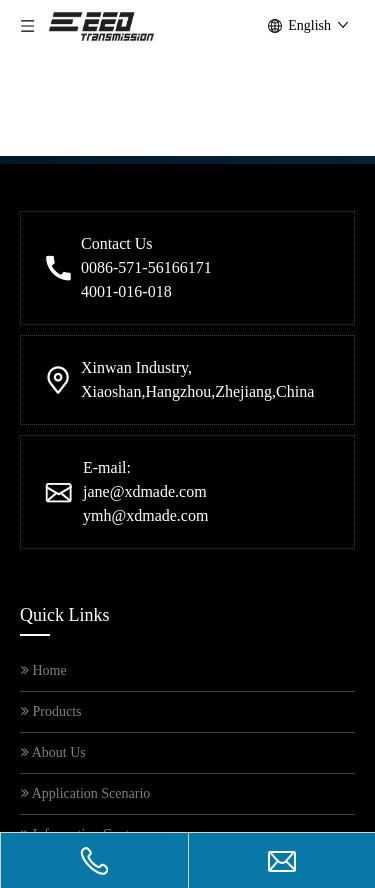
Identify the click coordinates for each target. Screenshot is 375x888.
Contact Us (58, 681)
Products (51, 517)
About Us (53, 558)
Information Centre (80, 640)
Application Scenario (85, 599)
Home (44, 476)
